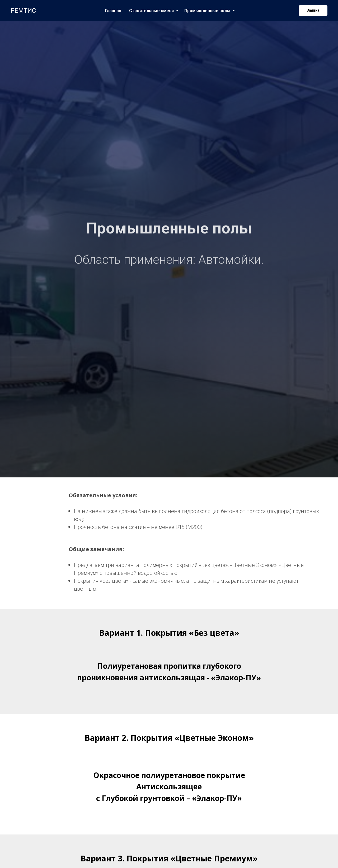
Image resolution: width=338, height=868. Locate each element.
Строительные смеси (152, 11)
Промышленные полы (208, 11)
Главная (113, 11)
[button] (313, 11)
